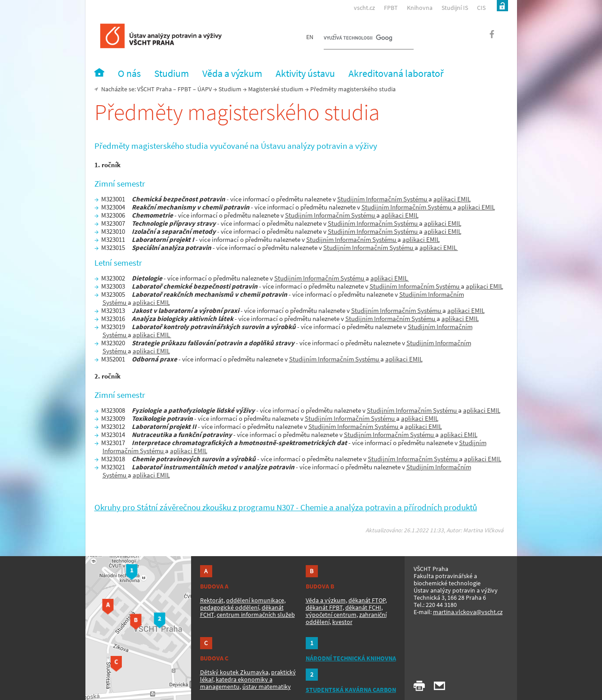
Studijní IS (455, 8)
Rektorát (212, 600)
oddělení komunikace (255, 600)
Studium (230, 89)
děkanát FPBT (324, 607)
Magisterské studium (276, 89)
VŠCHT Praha (154, 89)
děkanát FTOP (367, 600)
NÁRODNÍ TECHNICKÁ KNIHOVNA (351, 658)
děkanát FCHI (363, 607)
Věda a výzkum (326, 600)
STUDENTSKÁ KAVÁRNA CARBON (351, 690)
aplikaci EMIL (452, 199)
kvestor (342, 622)
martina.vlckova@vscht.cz (468, 612)
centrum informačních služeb (256, 615)
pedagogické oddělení (230, 607)
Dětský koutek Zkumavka (234, 672)
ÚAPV (205, 89)
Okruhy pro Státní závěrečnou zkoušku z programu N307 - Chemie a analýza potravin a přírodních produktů (286, 507)
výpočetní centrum (331, 615)
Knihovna (420, 8)
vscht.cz (364, 8)
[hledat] (358, 39)
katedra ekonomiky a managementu (236, 683)
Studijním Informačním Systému (383, 199)
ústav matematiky (267, 687)
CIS (481, 8)
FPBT (391, 8)
